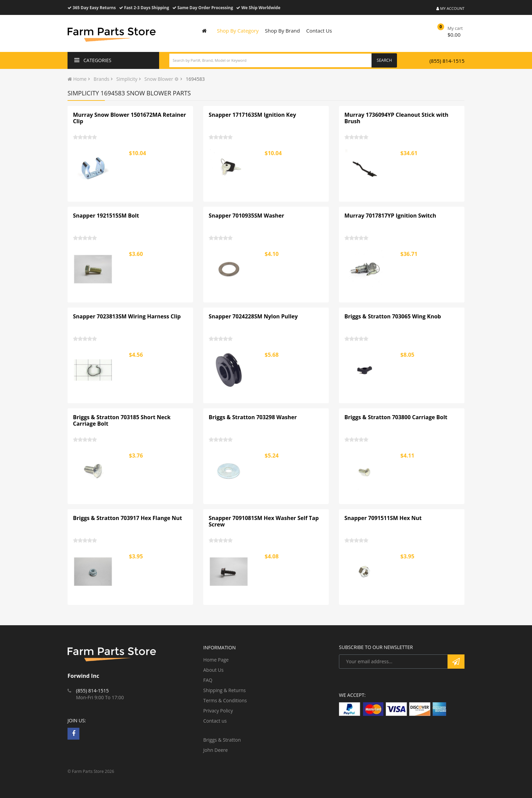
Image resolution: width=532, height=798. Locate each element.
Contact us (215, 721)
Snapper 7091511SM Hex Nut (383, 518)
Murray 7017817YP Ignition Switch (390, 216)
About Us (213, 670)
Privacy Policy (218, 711)
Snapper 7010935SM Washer (246, 216)
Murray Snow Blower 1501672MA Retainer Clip (129, 118)
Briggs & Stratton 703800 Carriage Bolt (396, 417)
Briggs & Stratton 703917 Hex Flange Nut (128, 518)
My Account (450, 8)
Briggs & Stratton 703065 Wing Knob (393, 316)
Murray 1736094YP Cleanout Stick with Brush (396, 118)
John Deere (215, 750)
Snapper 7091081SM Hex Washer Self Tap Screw (264, 521)
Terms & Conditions (225, 700)
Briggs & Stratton (222, 740)
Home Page (216, 660)
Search (384, 60)
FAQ (208, 680)
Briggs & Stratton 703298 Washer (253, 417)
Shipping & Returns (224, 690)
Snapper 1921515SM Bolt (106, 216)
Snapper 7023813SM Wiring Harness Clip (127, 316)
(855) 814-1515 (447, 61)
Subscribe (456, 662)
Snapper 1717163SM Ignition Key (252, 115)
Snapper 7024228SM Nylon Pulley (253, 316)
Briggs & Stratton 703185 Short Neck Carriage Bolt (122, 421)
